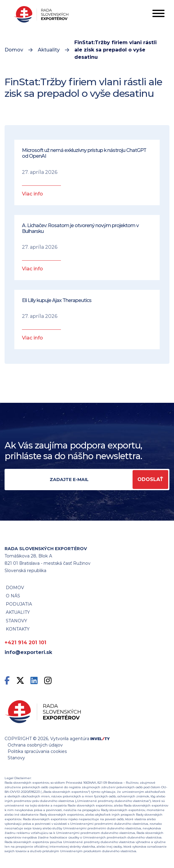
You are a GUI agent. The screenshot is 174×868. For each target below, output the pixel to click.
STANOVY (16, 621)
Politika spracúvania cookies (37, 751)
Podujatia (19, 604)
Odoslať (150, 479)
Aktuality (49, 50)
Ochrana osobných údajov (35, 745)
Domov (14, 50)
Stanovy (16, 758)
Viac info (32, 194)
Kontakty (18, 629)
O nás (13, 596)
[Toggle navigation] (158, 14)
